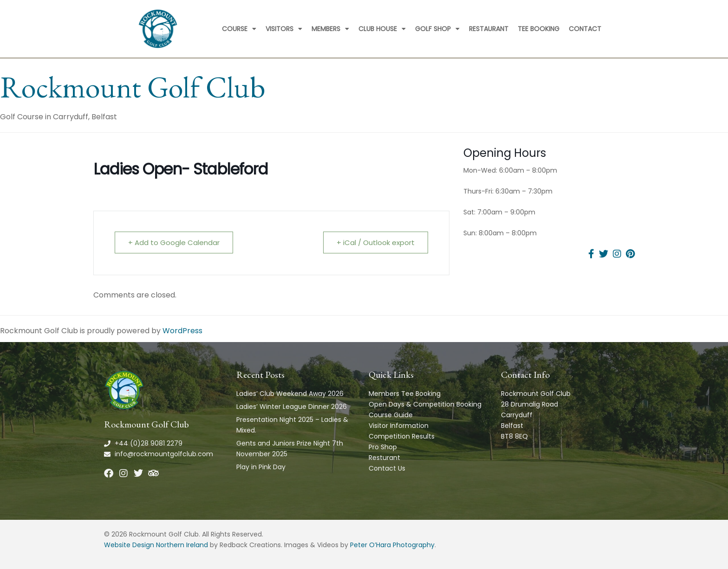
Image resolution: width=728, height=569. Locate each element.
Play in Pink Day (261, 467)
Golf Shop (437, 29)
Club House (382, 29)
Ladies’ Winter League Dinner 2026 (292, 407)
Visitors (284, 29)
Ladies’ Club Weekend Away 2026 (290, 394)
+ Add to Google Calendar (174, 242)
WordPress (182, 331)
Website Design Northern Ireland (156, 545)
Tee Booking (539, 29)
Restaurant (489, 29)
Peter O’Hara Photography (392, 545)
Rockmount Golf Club (133, 87)
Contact (585, 29)
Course (239, 29)
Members (330, 29)
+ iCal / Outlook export (376, 242)
